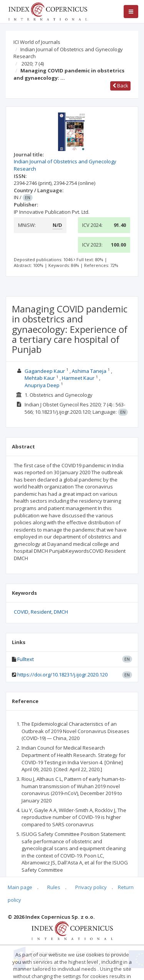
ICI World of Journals (37, 42)
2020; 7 (33, 64)
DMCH (61, 612)
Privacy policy (91, 887)
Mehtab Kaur (40, 378)
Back (120, 86)
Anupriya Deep (42, 385)
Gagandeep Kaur (45, 371)
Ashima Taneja (89, 371)
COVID (21, 612)
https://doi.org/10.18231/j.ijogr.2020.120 (62, 675)
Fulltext (26, 659)
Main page (20, 887)
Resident (41, 612)
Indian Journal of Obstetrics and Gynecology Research (68, 53)
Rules (54, 887)
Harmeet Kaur (78, 378)
